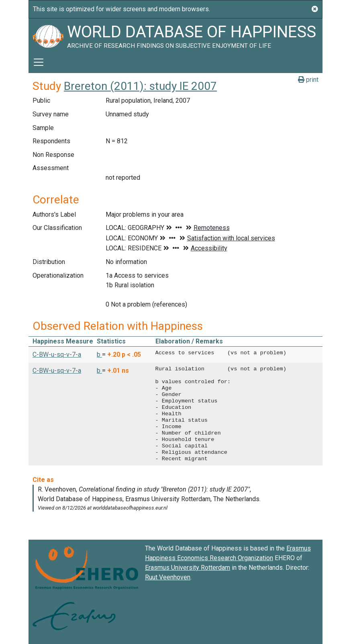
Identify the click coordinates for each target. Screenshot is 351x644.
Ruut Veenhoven (168, 577)
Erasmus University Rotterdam (188, 568)
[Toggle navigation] (39, 62)
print (308, 80)
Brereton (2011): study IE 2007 (140, 86)
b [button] (99, 355)
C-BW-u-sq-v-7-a (57, 355)
